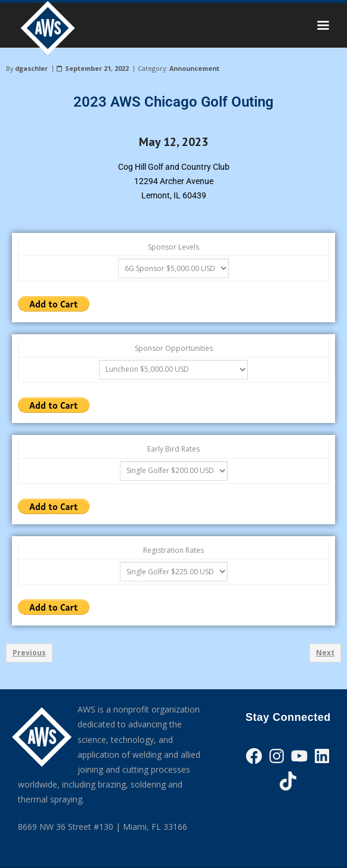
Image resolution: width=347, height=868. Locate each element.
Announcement (194, 68)
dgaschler (31, 68)
